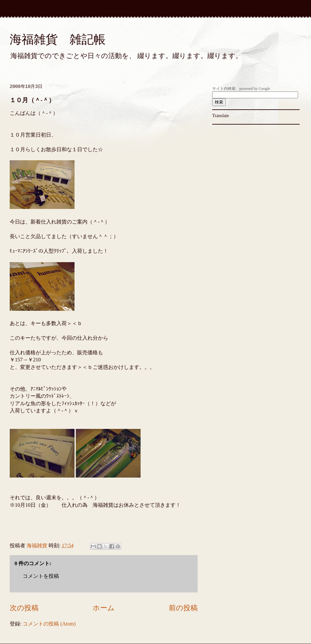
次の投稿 (24, 608)
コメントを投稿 (41, 576)
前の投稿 (183, 608)
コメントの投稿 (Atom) (49, 624)
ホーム (104, 608)
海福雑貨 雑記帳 (58, 39)
